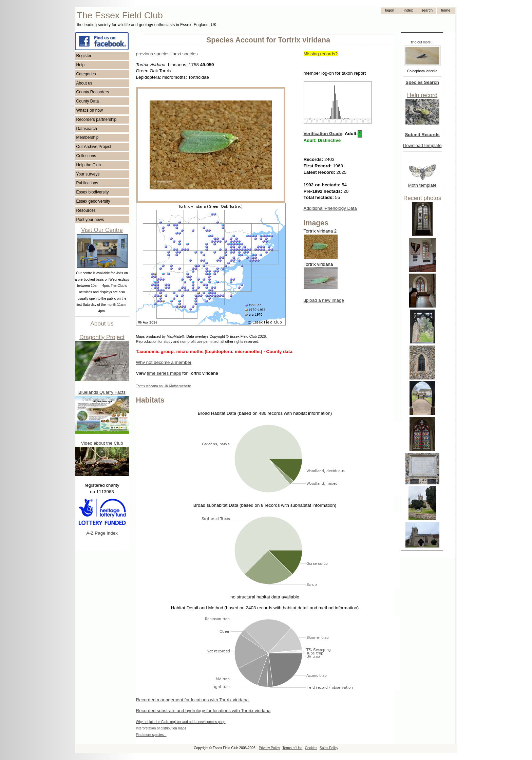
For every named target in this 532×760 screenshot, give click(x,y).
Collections (86, 156)
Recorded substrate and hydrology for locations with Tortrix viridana (203, 711)
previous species (153, 54)
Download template (422, 145)
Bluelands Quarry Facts (102, 392)
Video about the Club (102, 443)
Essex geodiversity (93, 201)
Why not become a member (164, 362)
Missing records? (321, 54)
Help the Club (89, 165)
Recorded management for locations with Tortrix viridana (192, 700)
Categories (86, 74)
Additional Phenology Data (330, 208)
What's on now (90, 110)
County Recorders (93, 92)
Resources (86, 210)
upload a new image (324, 300)
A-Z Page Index (102, 533)
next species (185, 54)
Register (84, 56)
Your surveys (88, 174)
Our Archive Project (94, 147)
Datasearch (87, 129)
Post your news (90, 220)
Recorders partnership (97, 119)
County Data (88, 101)
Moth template (422, 185)
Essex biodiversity (93, 192)
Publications (87, 183)
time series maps (164, 373)
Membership (88, 137)
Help (81, 65)
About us (84, 83)
